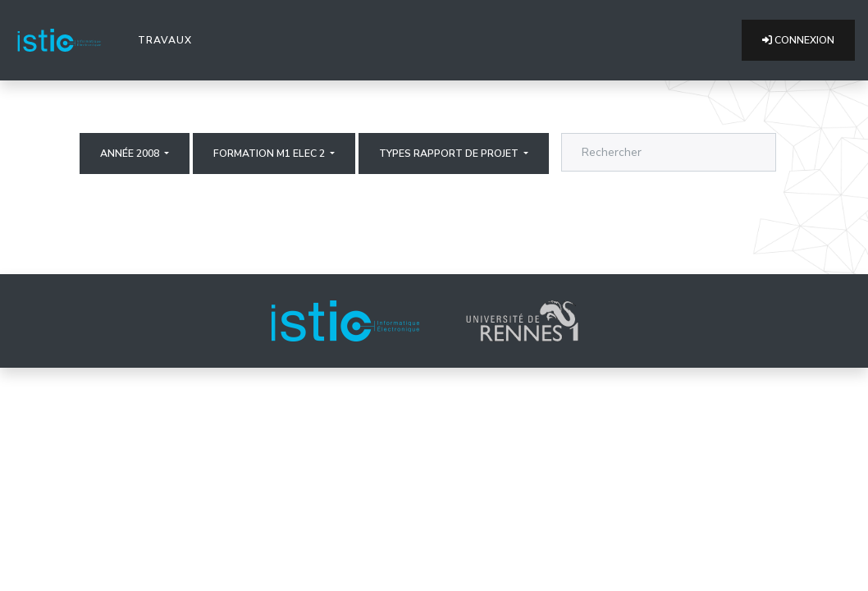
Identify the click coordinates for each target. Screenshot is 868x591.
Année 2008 (131, 153)
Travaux (168, 39)
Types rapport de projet (450, 153)
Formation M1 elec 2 (270, 153)
